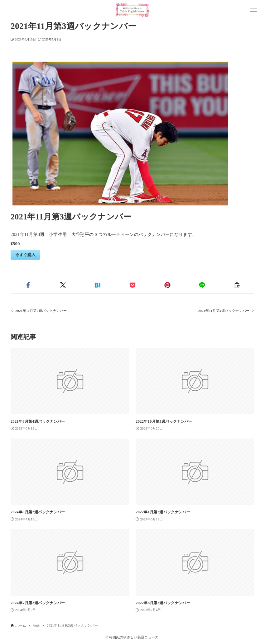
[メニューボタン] (253, 10)
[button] (28, 285)
